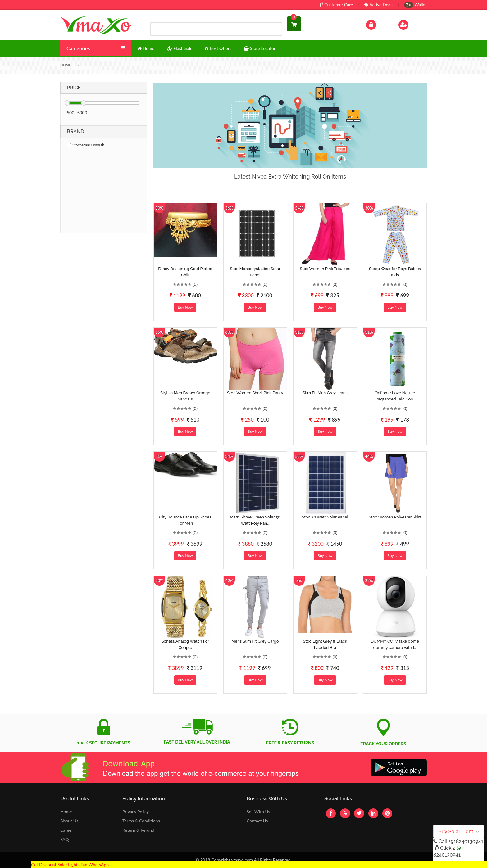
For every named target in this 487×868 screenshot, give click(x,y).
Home (66, 812)
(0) (195, 284)
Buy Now (185, 307)
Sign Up (411, 24)
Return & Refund (138, 830)
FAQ (65, 839)
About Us (69, 821)
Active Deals (378, 5)
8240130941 (447, 855)
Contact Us (257, 821)
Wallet (415, 5)
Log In (378, 24)
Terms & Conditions (141, 821)
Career (67, 830)
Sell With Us (258, 812)
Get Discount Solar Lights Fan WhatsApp (70, 864)
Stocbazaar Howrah (86, 145)
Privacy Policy (136, 812)
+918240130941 (466, 841)
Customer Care (337, 5)
